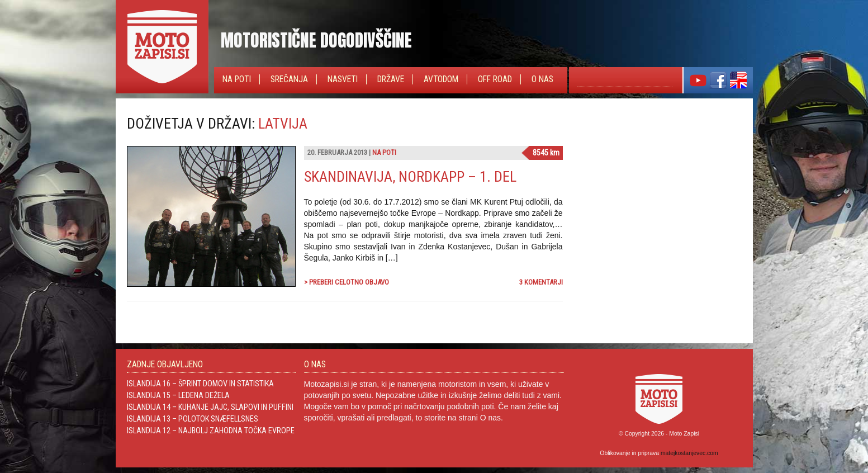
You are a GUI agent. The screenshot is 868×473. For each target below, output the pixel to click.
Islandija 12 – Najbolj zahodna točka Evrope (211, 431)
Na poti (237, 79)
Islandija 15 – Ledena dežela (178, 395)
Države (391, 79)
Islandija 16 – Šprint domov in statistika (200, 384)
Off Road (495, 79)
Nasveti (343, 79)
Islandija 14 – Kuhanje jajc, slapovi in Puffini (210, 407)
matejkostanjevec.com (689, 453)
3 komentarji (541, 282)
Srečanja (289, 79)
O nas (542, 79)
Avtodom (441, 79)
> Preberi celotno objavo (347, 282)
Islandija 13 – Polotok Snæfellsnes (193, 419)
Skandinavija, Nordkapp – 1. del (410, 177)
